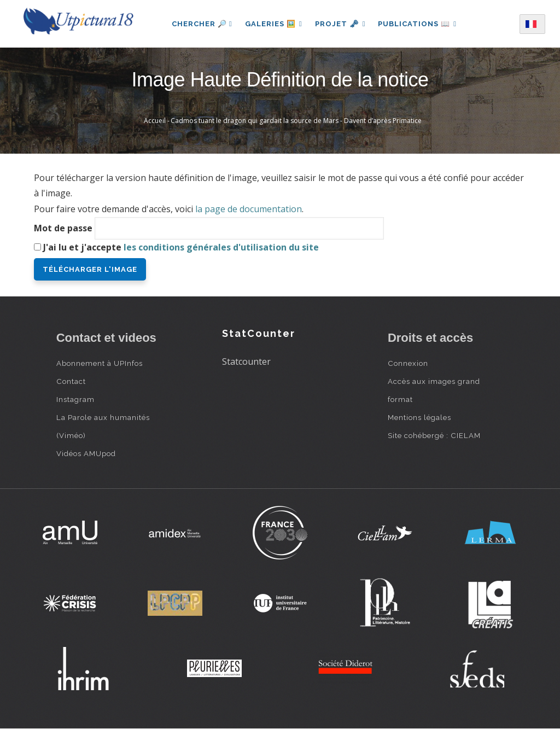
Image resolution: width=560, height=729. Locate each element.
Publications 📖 (418, 24)
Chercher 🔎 (201, 24)
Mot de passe (63, 228)
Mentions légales (419, 417)
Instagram (75, 399)
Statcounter (246, 361)
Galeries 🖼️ (273, 24)
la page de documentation (249, 209)
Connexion (408, 363)
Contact (71, 381)
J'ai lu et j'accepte (181, 247)
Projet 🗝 (340, 24)
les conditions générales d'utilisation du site (221, 247)
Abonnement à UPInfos (100, 363)
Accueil (155, 121)
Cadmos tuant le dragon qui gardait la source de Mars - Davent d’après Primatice (296, 121)
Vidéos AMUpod (86, 453)
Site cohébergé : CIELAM (434, 435)
